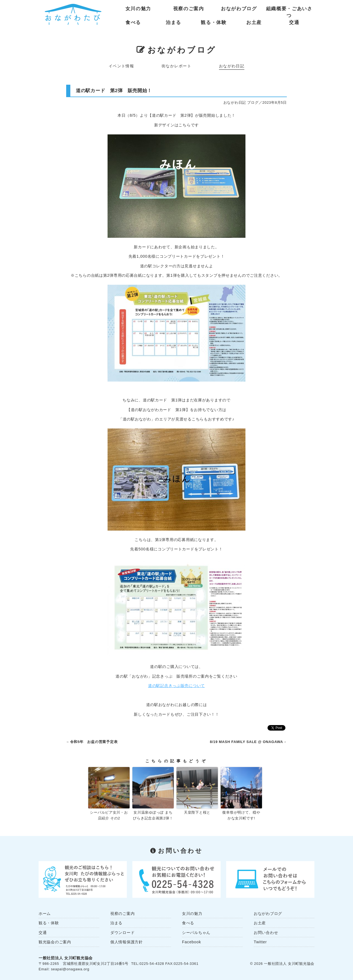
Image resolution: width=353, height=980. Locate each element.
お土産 (254, 22)
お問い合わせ (266, 933)
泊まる (173, 22)
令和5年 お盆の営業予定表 (94, 742)
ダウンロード (122, 933)
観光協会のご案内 (55, 942)
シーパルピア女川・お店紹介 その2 (109, 815)
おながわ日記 (232, 66)
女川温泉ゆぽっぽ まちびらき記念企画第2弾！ (153, 815)
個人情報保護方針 (127, 942)
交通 (294, 22)
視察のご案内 (189, 9)
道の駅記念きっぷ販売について (176, 686)
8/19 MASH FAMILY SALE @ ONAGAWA (246, 742)
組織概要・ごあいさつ (289, 10)
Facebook (192, 942)
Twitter (260, 942)
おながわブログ (239, 9)
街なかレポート (176, 66)
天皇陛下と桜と (197, 812)
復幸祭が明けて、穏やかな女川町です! (241, 815)
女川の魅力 (138, 9)
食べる (133, 22)
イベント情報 (121, 66)
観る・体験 (214, 22)
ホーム (45, 914)
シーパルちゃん (196, 933)
